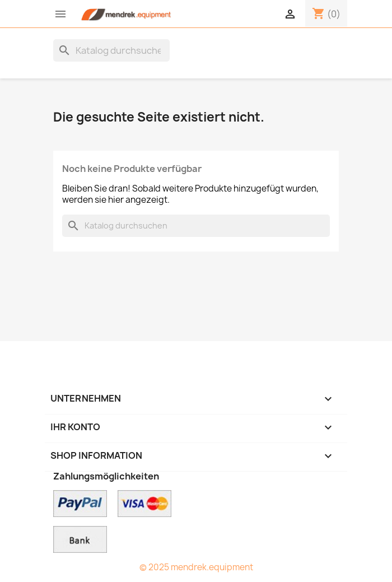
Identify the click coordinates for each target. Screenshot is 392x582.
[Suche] (111, 50)
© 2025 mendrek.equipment (196, 567)
